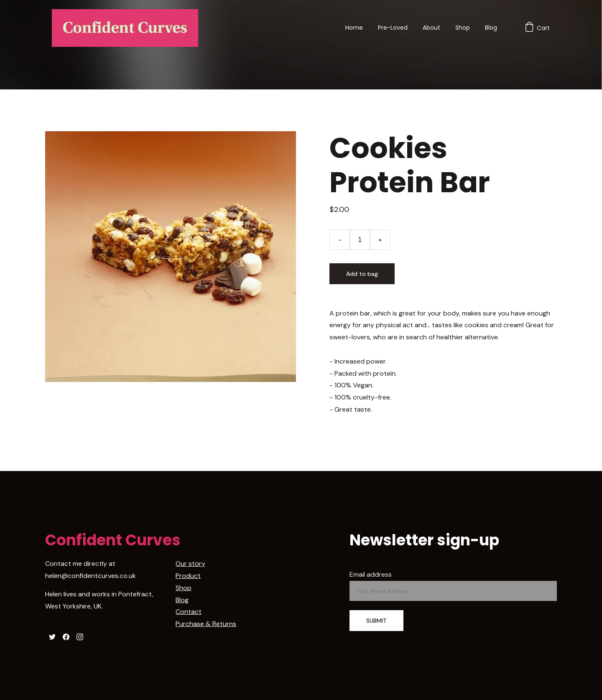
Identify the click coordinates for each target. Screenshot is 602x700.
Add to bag (362, 274)
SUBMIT (376, 621)
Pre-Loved (393, 28)
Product (188, 576)
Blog (491, 28)
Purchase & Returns (206, 624)
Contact (189, 612)
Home (354, 28)
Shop (463, 28)
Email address (371, 574)
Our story (190, 564)
